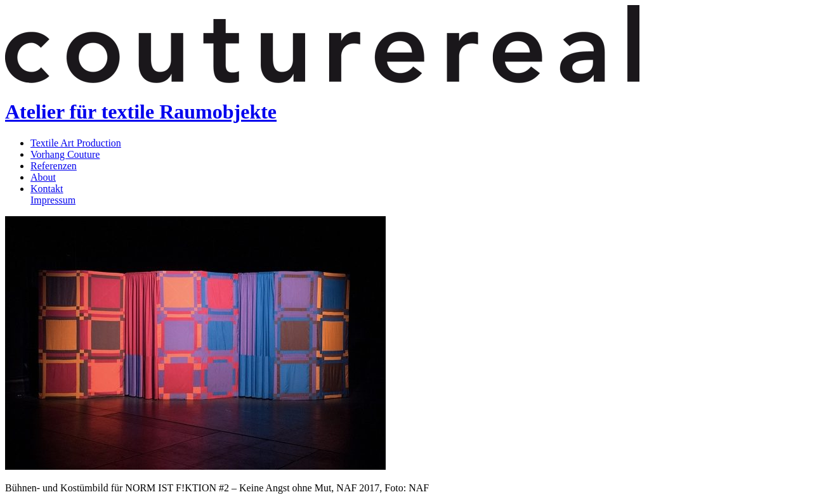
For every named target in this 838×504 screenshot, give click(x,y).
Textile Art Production (76, 143)
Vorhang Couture (65, 154)
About (43, 177)
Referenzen (54, 166)
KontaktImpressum (53, 194)
